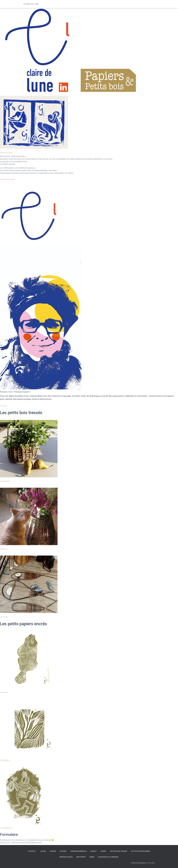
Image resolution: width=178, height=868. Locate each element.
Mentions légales (66, 857)
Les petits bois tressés (119, 851)
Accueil (43, 851)
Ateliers (53, 851)
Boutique (63, 851)
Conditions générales (78, 851)
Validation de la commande (108, 857)
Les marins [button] (4, 617)
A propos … (32, 851)
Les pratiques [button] (5, 481)
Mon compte (81, 857)
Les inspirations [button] (6, 828)
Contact (94, 851)
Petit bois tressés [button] (6, 153)
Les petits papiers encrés (140, 851)
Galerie (103, 851)
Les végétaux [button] (5, 760)
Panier (92, 857)
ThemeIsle (151, 863)
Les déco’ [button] (3, 549)
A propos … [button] (4, 406)
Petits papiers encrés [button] (8, 179)
